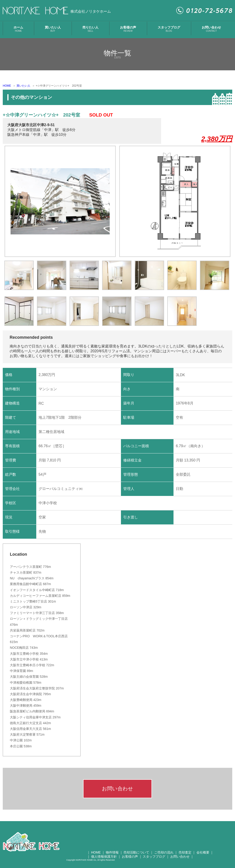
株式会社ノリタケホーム (91, 11)
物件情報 (112, 852)
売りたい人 (90, 29)
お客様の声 (128, 29)
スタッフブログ (169, 29)
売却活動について (136, 852)
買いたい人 (53, 29)
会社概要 (203, 852)
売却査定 (185, 852)
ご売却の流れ (164, 852)
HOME (7, 86)
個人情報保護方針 (104, 857)
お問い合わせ (211, 29)
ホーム (18, 29)
